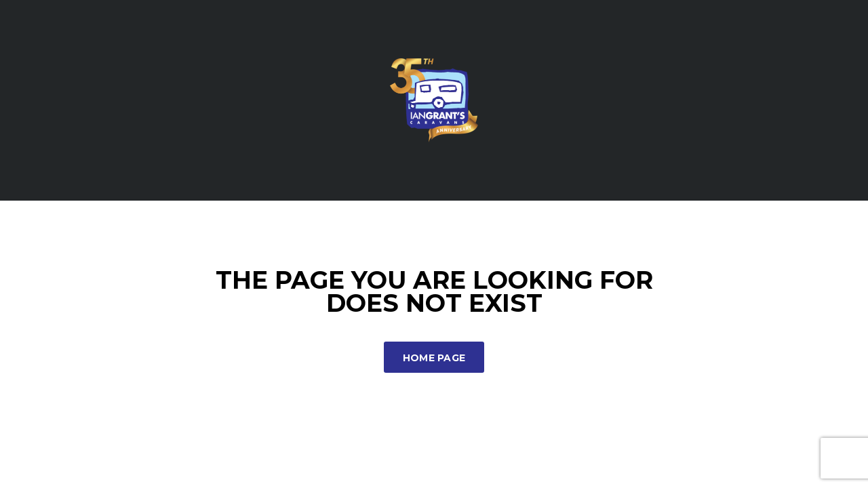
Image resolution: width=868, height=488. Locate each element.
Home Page (434, 358)
